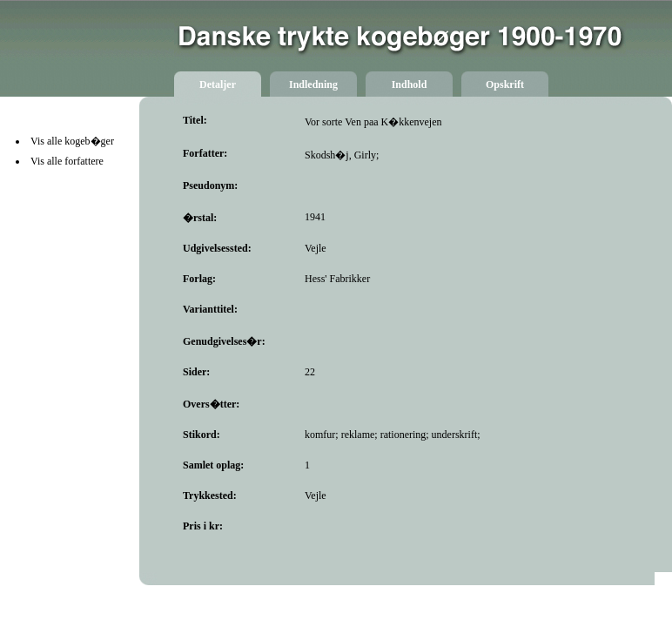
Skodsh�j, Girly (340, 155)
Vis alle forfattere (67, 161)
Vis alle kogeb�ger (72, 141)
